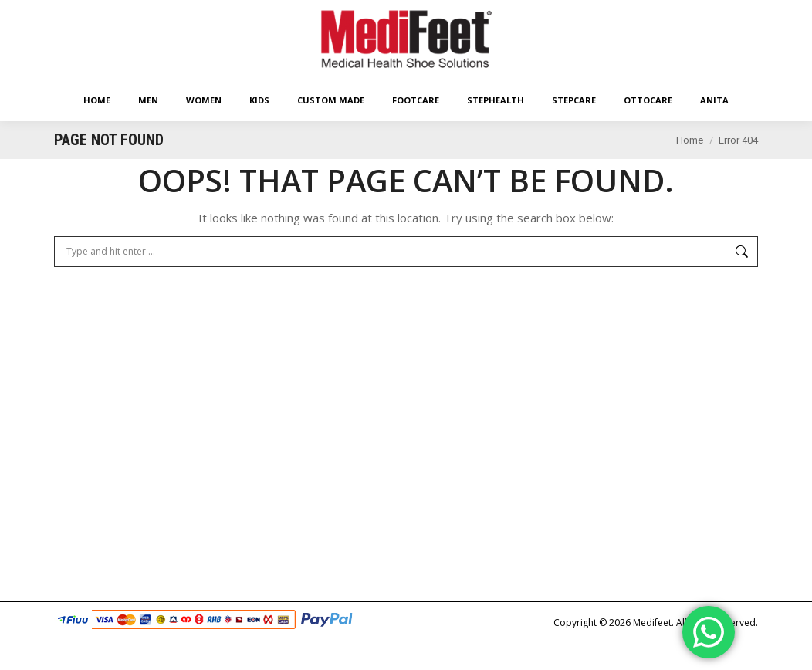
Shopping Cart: (616, 14)
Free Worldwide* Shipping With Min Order (230, 14)
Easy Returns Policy (94, 14)
